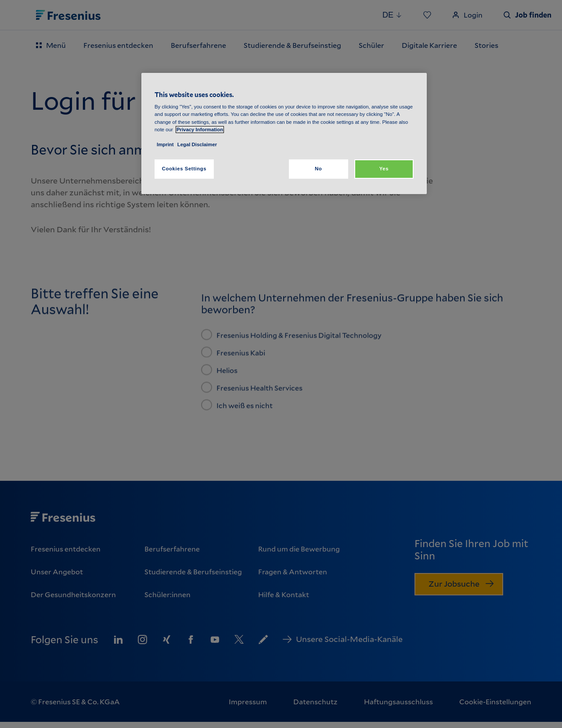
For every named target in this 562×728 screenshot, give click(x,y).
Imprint (165, 144)
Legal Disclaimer (197, 144)
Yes (384, 169)
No (318, 169)
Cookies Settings (184, 169)
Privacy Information (200, 130)
